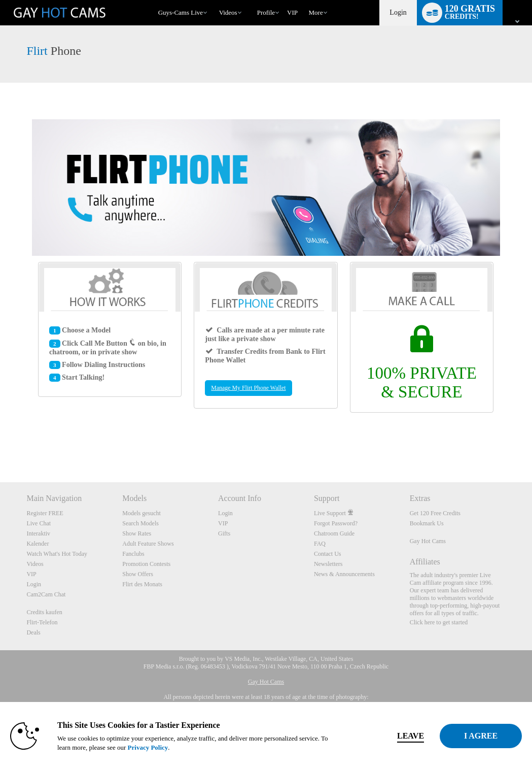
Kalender (38, 544)
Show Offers (138, 574)
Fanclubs (133, 554)
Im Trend (214, 0)
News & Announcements (344, 574)
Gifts (224, 533)
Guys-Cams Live (181, 12)
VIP (292, 12)
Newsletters (328, 564)
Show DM (0, 444)
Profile (266, 12)
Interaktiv (38, 533)
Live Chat (39, 523)
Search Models (140, 523)
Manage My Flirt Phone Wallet (248, 388)
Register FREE (45, 513)
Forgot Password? (336, 523)
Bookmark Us (427, 523)
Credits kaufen (44, 612)
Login (398, 12)
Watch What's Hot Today (57, 554)
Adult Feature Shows (148, 544)
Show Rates (137, 533)
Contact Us (328, 554)
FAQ (320, 544)
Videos (228, 12)
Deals (33, 632)
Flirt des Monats (142, 584)
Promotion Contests (146, 564)
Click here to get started (439, 622)
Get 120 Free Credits (435, 513)
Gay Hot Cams (428, 541)
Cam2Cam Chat (46, 594)
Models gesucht (141, 513)
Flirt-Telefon (42, 622)
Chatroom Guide (334, 533)
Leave (373, 736)
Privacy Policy (213, 747)
